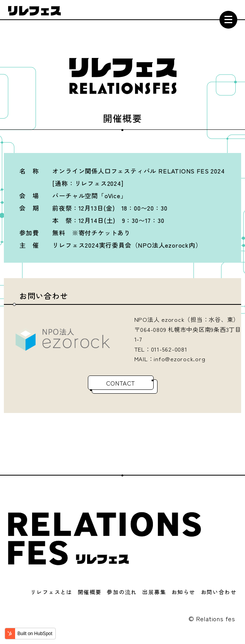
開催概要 (90, 592)
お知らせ (183, 592)
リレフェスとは (51, 592)
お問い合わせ (219, 592)
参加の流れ (122, 592)
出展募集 (154, 592)
